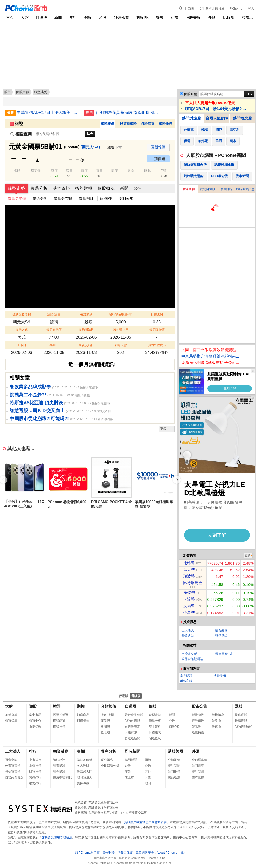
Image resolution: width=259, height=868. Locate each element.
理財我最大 (85, 777)
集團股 (105, 727)
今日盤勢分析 (110, 766)
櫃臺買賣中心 (224, 654)
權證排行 (166, 124)
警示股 (196, 727)
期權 (174, 17)
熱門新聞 (131, 760)
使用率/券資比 (63, 777)
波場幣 (189, 606)
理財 (148, 783)
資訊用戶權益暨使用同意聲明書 (145, 822)
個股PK (142, 17)
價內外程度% (157, 345)
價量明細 (86, 198)
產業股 (105, 721)
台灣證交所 (189, 654)
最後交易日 (86, 345)
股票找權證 (128, 124)
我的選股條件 (244, 727)
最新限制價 (157, 330)
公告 (138, 188)
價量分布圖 (63, 198)
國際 (148, 760)
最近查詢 (188, 189)
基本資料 (61, 188)
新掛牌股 (198, 715)
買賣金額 (11, 760)
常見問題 (186, 676)
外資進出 (188, 635)
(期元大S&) (90, 147)
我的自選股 (208, 189)
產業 (128, 772)
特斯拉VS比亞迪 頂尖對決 (36, 403)
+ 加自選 (158, 159)
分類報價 (121, 17)
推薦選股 (241, 721)
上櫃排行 (35, 766)
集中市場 (35, 715)
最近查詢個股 (134, 715)
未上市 (129, 777)
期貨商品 (83, 715)
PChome (236, 8)
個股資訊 (22, 92)
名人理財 (83, 766)
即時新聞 (132, 751)
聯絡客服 (186, 681)
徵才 (183, 853)
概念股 (105, 732)
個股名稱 (190, 94)
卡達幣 (189, 599)
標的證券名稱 (22, 314)
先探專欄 (83, 783)
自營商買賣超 (14, 777)
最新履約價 (54, 330)
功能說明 (220, 676)
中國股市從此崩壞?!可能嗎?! (39, 419)
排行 (73, 17)
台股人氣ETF (217, 118)
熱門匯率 (198, 766)
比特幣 (229, 17)
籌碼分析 (39, 188)
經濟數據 (198, 777)
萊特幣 (189, 592)
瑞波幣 (189, 576)
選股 (88, 17)
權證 (160, 17)
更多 (163, 429)
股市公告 (199, 706)
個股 (153, 706)
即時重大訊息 (245, 189)
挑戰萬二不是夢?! (28, 395)
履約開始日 (86, 330)
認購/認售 (54, 314)
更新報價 (158, 147)
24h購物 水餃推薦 (212, 8)
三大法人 (188, 630)
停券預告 (198, 721)
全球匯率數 (199, 760)
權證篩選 (148, 124)
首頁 (10, 17)
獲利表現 (126, 198)
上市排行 (35, 760)
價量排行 (226, 189)
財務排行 (35, 772)
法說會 (216, 721)
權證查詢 (21, 134)
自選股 (41, 17)
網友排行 (35, 783)
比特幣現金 (193, 583)
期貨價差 (83, 721)
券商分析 (108, 751)
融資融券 (221, 630)
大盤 (25, 17)
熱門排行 (174, 772)
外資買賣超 (13, 766)
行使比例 (157, 314)
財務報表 (155, 732)
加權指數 (11, 715)
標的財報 (84, 188)
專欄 (81, 751)
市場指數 (35, 727)
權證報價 (107, 124)
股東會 (216, 727)
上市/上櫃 (107, 715)
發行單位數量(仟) (121, 314)
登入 (251, 8)
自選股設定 (132, 727)
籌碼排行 (35, 777)
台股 (128, 766)
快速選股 (241, 715)
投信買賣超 (13, 772)
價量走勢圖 (17, 198)
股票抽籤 (198, 732)
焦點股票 (174, 777)
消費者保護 (125, 853)
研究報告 (107, 760)
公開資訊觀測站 (192, 659)
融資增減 (59, 766)
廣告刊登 (108, 853)
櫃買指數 (11, 721)
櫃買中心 (35, 721)
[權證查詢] (60, 134)
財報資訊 (131, 732)
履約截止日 (121, 330)
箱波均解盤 (85, 760)
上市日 (22, 345)
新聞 (191, 8)
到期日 (54, 345)
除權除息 (218, 715)
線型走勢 (17, 188)
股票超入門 (85, 772)
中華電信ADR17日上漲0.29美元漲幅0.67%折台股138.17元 (49, 112)
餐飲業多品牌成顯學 (30, 387)
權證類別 (86, 314)
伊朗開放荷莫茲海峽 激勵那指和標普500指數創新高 (128, 112)
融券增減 (59, 772)
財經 (148, 777)
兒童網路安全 (145, 853)
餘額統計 (59, 760)
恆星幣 (189, 612)
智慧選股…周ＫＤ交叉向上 (37, 411)
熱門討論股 (191, 118)
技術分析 (40, 198)
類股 (103, 17)
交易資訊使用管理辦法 (57, 837)
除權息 (247, 17)
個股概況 (106, 188)
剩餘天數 (121, 345)
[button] (177, 480)
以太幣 (189, 570)
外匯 (212, 17)
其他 (148, 772)
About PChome (167, 853)
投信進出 (221, 635)
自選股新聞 (132, 738)
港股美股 (193, 17)
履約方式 (22, 330)
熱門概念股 (242, 118)
